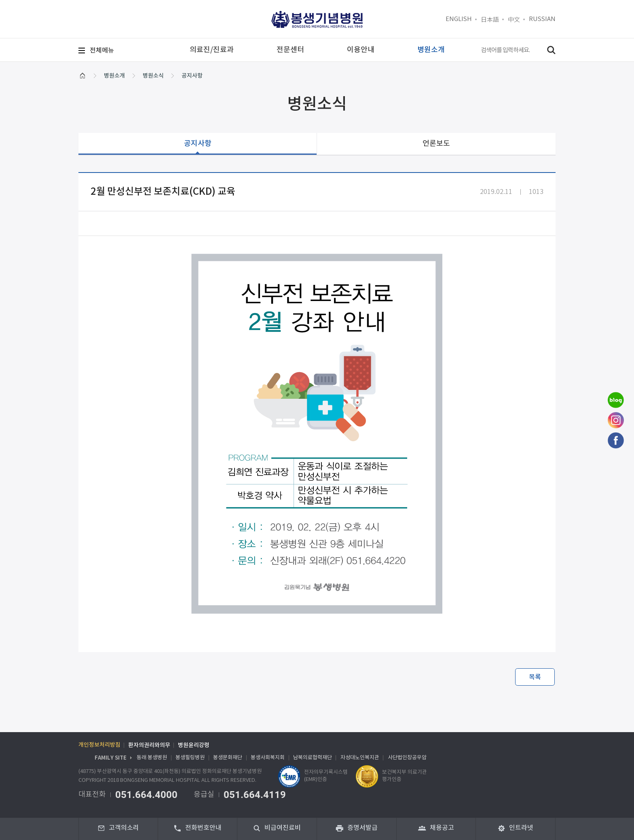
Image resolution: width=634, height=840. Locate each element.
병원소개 (114, 76)
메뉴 (102, 51)
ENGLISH (459, 19)
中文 (514, 19)
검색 (551, 50)
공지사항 (192, 76)
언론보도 (436, 144)
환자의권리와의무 (149, 745)
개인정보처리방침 (99, 745)
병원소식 (153, 76)
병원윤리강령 (194, 745)
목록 (535, 677)
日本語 (490, 19)
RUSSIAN (542, 19)
